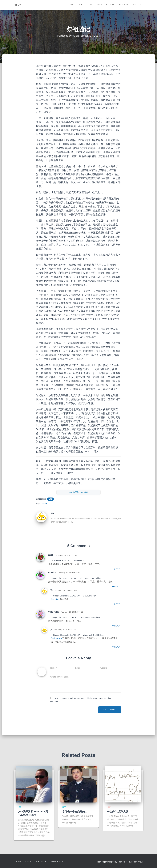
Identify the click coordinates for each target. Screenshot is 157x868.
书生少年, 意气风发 (118, 812)
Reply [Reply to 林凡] (116, 569)
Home (71, 5)
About (99, 5)
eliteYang (54, 612)
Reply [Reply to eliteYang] (116, 626)
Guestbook (123, 5)
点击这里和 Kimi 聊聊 (78, 492)
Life (90, 5)
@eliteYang (56, 638)
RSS (134, 5)
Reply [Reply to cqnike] (116, 587)
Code (81, 5)
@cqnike (55, 599)
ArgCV (141, 862)
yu (52, 590)
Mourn (45, 504)
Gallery (110, 5)
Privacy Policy (58, 862)
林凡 (51, 555)
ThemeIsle (122, 862)
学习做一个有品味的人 (75, 812)
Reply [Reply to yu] (116, 604)
